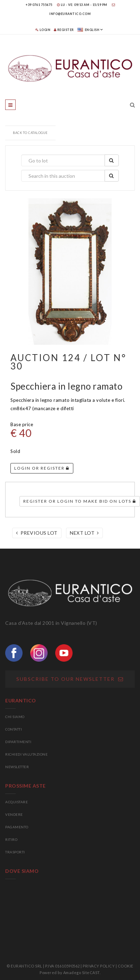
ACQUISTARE (17, 802)
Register (64, 30)
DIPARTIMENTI (18, 742)
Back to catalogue (30, 133)
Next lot (84, 533)
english (89, 30)
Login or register (42, 468)
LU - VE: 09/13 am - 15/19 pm (82, 5)
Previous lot (37, 533)
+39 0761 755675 (39, 5)
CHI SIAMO (15, 717)
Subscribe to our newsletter (70, 679)
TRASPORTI (15, 852)
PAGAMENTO (17, 827)
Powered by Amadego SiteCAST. (70, 973)
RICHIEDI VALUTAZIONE (26, 754)
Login (43, 30)
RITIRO (11, 839)
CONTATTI (14, 729)
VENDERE (14, 814)
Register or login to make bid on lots (80, 501)
